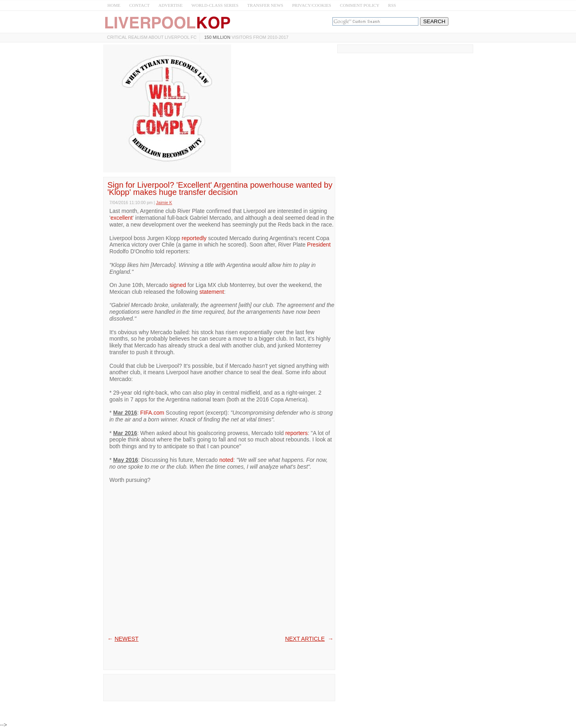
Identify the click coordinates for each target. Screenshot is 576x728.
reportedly (194, 238)
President (319, 245)
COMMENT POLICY (360, 5)
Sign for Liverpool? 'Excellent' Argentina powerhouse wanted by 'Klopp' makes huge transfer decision (220, 189)
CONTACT (139, 5)
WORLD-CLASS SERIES (215, 5)
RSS (392, 5)
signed (178, 285)
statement (211, 292)
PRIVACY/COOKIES (312, 5)
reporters (296, 433)
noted (226, 460)
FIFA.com (152, 413)
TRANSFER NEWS (265, 5)
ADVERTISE (170, 5)
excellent (121, 218)
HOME (114, 5)
